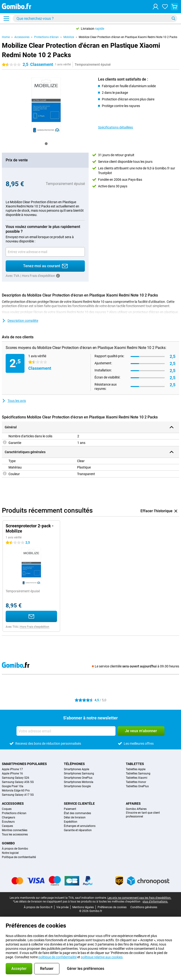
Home (6, 37)
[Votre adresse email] (45, 252)
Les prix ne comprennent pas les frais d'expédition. (139, 898)
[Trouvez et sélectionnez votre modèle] (95, 18)
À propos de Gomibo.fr (38, 907)
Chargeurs (8, 817)
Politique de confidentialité (19, 857)
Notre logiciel (10, 853)
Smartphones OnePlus (78, 778)
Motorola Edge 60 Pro (16, 791)
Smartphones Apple (76, 769)
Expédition (71, 822)
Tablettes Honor (136, 782)
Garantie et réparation (78, 830)
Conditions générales (144, 907)
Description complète (20, 321)
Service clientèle (79, 804)
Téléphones (74, 764)
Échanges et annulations (80, 826)
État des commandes (77, 813)
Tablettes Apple (136, 769)
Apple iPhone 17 (12, 769)
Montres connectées (15, 830)
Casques (7, 826)
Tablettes (135, 764)
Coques (7, 809)
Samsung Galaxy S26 (16, 778)
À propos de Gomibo (15, 849)
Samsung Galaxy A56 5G (18, 782)
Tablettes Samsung (138, 774)
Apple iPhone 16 (12, 774)
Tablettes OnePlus (137, 786)
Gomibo (8, 843)
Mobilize (69, 37)
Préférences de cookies (112, 907)
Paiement (70, 809)
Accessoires (22, 37)
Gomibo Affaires (136, 809)
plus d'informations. (155, 902)
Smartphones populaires (24, 764)
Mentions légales (83, 907)
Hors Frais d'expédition (35, 627)
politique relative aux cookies (102, 957)
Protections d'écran (46, 37)
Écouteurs (8, 822)
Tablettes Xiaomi (137, 778)
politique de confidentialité (58, 957)
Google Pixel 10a (13, 786)
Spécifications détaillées (115, 127)
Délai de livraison (75, 817)
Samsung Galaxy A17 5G (18, 795)
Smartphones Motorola (79, 782)
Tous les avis (14, 401)
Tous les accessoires (15, 834)
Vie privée (62, 907)
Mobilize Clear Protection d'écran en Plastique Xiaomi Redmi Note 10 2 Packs (128, 37)
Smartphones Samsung (79, 774)
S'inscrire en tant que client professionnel (143, 815)
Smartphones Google (77, 786)
